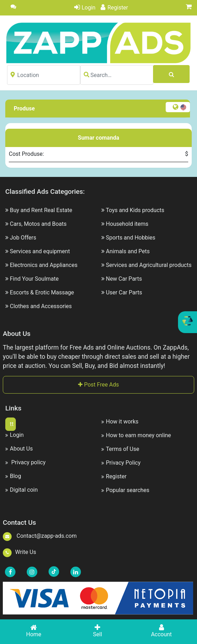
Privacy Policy (121, 463)
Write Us (20, 552)
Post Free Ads (99, 385)
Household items (127, 224)
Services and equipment (40, 251)
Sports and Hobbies (131, 238)
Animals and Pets (128, 251)
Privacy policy (25, 462)
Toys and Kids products (135, 210)
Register (114, 8)
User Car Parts (124, 292)
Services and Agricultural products (149, 265)
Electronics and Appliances (44, 265)
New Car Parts (124, 279)
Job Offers (23, 238)
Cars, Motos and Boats (38, 224)
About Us (19, 449)
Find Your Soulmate (34, 279)
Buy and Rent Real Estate (41, 210)
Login (85, 8)
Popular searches (125, 490)
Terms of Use (120, 449)
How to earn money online (136, 435)
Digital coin (21, 490)
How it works (120, 422)
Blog (13, 476)
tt (12, 424)
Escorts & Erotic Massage (42, 292)
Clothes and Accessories (41, 306)
